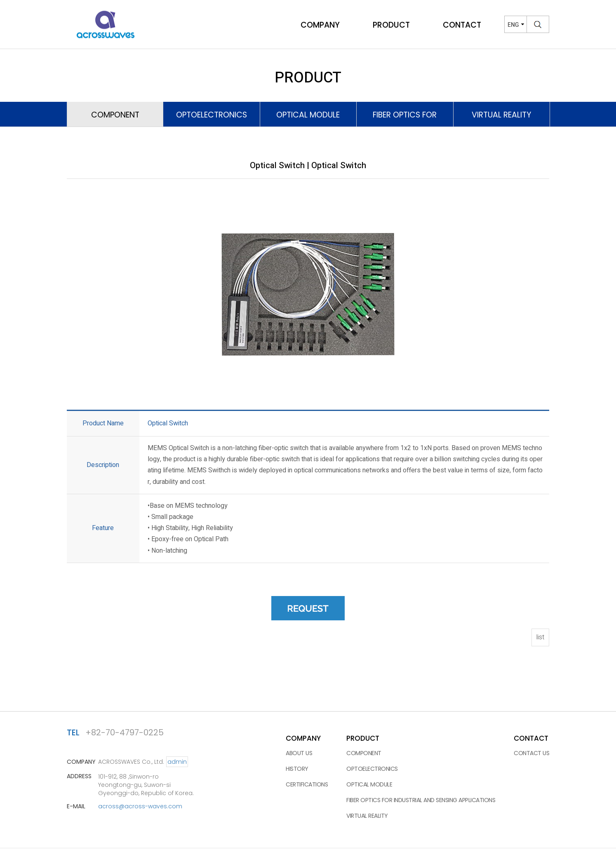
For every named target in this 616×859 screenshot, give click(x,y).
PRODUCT (391, 26)
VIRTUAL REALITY (367, 816)
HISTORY (297, 769)
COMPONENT (364, 753)
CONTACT (462, 26)
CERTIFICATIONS (307, 784)
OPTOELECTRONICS (212, 115)
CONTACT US (531, 753)
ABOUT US (299, 753)
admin (177, 762)
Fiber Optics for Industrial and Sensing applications (421, 800)
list (540, 637)
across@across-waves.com (140, 806)
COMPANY (320, 26)
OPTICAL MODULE (369, 784)
